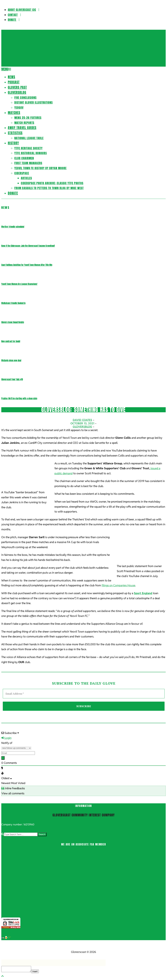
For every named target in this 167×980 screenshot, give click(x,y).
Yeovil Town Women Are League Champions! (19, 284)
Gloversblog (82, 427)
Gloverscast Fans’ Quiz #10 (12, 379)
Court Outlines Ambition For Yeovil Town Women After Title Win (27, 265)
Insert (35, 971)
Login (6, 738)
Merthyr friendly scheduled (13, 227)
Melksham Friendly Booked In (13, 303)
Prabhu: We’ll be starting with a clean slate (19, 398)
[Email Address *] (84, 694)
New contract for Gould (11, 341)
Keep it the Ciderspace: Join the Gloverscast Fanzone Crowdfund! (28, 246)
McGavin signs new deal (11, 360)
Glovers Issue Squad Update (13, 322)
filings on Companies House (118, 585)
